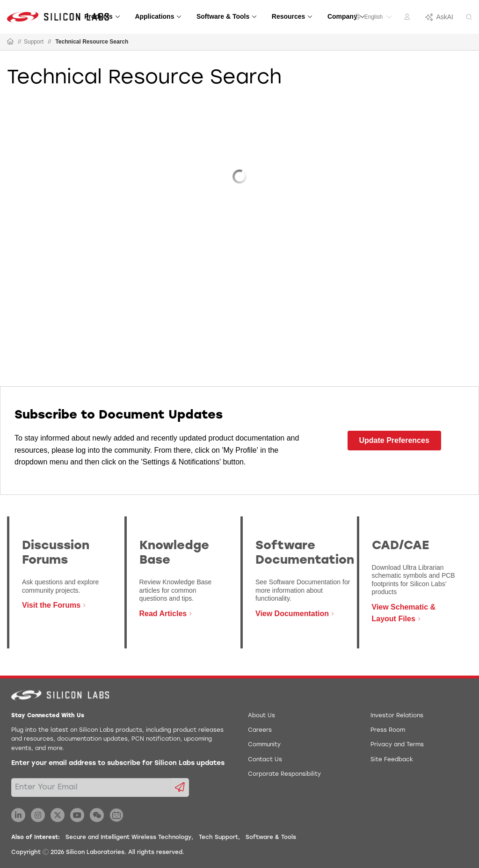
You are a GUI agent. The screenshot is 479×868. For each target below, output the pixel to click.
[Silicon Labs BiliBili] (116, 815)
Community (264, 745)
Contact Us (265, 760)
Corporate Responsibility (284, 774)
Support (34, 42)
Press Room (388, 730)
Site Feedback (392, 760)
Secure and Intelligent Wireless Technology (128, 838)
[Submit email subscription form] (180, 787)
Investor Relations (397, 716)
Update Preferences (394, 440)
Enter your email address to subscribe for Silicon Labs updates (118, 763)
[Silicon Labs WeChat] (97, 815)
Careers (260, 730)
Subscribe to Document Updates (119, 416)
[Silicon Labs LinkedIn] (18, 815)
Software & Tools (271, 838)
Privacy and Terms (397, 745)
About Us (261, 716)
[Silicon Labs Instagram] (38, 815)
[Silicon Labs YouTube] (77, 815)
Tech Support (218, 838)
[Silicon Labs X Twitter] (58, 815)
